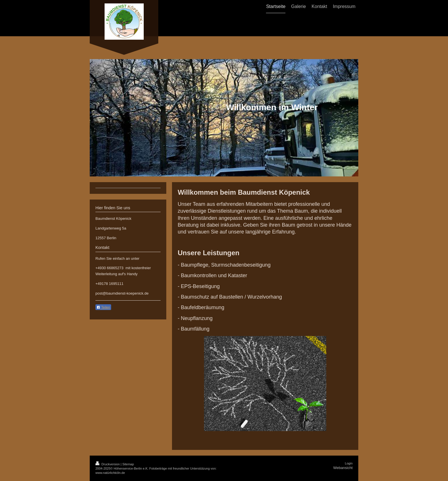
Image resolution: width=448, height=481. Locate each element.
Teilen (103, 307)
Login (349, 463)
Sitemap (128, 464)
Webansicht (343, 468)
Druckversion (108, 464)
